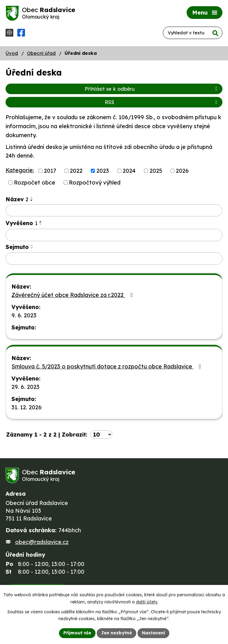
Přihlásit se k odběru (152, 89)
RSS (162, 102)
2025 (156, 171)
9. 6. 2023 (24, 315)
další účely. (147, 602)
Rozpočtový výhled (95, 183)
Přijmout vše (77, 633)
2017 (50, 171)
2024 (129, 171)
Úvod (12, 53)
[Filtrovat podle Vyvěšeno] (114, 235)
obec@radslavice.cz (42, 542)
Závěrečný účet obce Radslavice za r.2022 (73, 295)
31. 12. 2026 (27, 407)
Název (17, 199)
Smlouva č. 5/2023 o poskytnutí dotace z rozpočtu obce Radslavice (108, 366)
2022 (76, 171)
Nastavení (153, 633)
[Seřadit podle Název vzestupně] (32, 198)
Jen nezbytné (116, 633)
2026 (182, 171)
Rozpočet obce (35, 183)
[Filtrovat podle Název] (114, 211)
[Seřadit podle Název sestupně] (32, 200)
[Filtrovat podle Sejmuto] (114, 259)
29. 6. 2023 (25, 387)
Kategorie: (20, 170)
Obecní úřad (41, 53)
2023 (103, 171)
